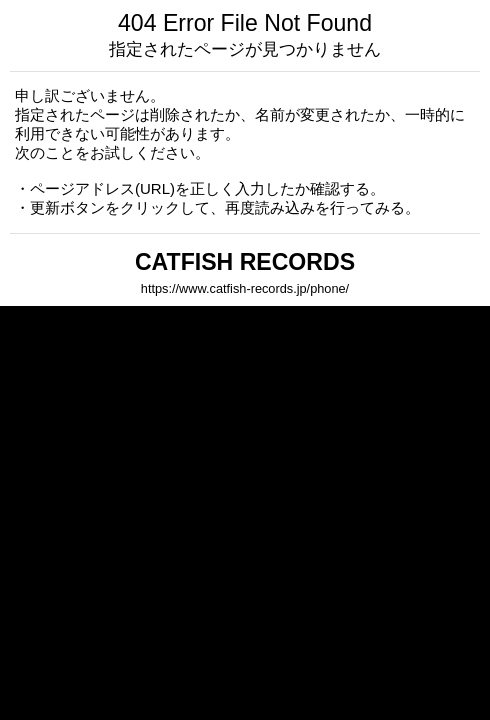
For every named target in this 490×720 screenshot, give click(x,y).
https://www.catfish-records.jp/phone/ (245, 288)
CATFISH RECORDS (245, 262)
